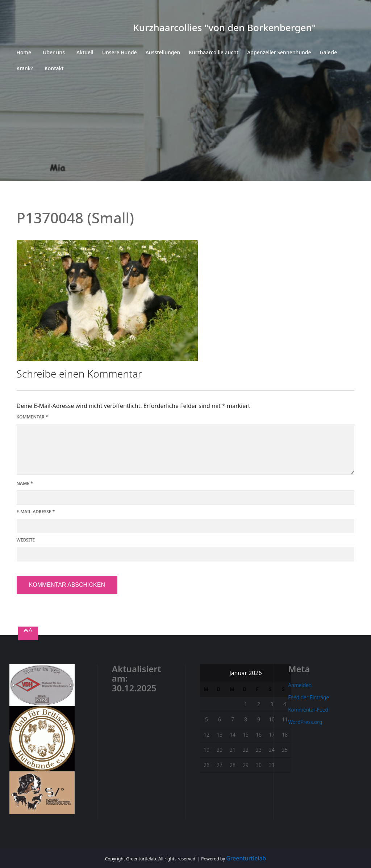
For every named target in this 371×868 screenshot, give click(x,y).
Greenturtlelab (246, 858)
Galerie (329, 52)
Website (26, 540)
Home (24, 52)
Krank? (25, 68)
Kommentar (32, 417)
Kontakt (54, 68)
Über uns (54, 52)
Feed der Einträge (309, 697)
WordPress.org (305, 722)
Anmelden (300, 685)
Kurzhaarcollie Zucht (214, 52)
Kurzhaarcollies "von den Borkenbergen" (224, 28)
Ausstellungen (163, 52)
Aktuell (85, 52)
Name (25, 483)
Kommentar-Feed (308, 710)
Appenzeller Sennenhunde (279, 52)
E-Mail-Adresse (36, 512)
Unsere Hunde (120, 52)
